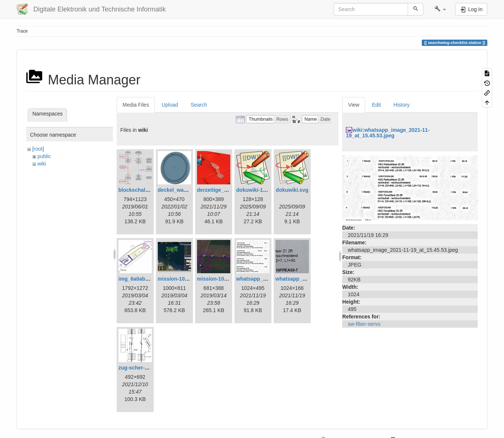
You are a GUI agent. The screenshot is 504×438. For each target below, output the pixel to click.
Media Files (136, 105)
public (44, 156)
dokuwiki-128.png (258, 190)
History (402, 105)
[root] (38, 149)
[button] (440, 9)
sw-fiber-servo (364, 324)
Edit (376, 105)
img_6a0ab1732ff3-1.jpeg (149, 279)
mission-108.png (178, 279)
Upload (170, 105)
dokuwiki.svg (292, 190)
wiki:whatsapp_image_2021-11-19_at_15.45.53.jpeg (388, 133)
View (354, 105)
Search (199, 105)
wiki (42, 164)
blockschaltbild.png (143, 190)
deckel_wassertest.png (186, 190)
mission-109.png (217, 279)
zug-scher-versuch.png (147, 368)
